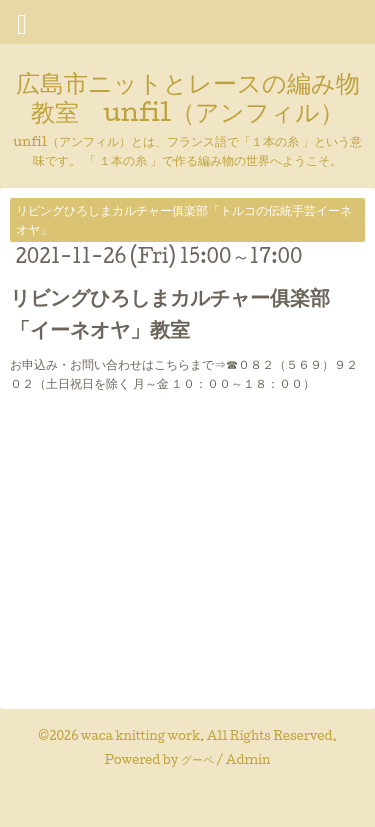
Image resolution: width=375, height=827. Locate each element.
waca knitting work (140, 735)
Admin (248, 759)
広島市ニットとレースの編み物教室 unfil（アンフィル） (188, 96)
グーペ (197, 759)
